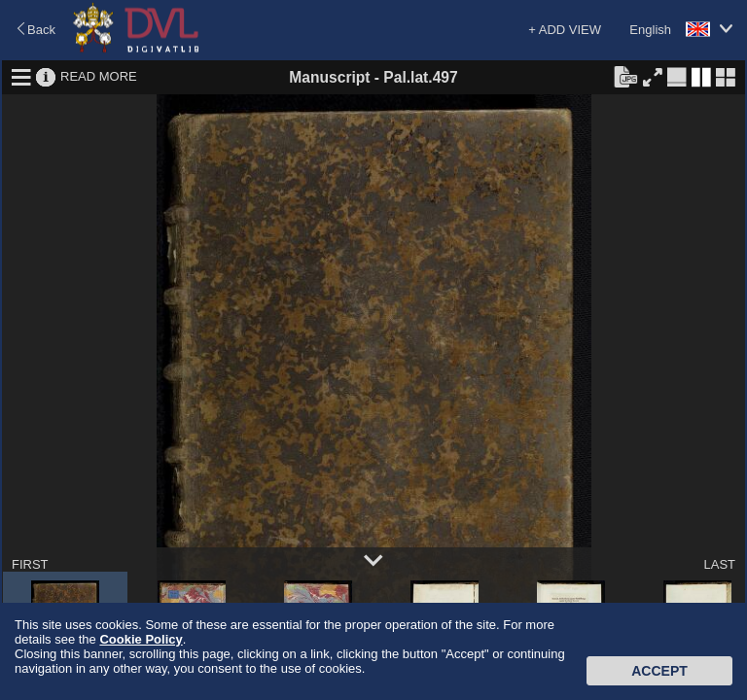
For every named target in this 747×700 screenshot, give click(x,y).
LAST (719, 564)
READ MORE (99, 76)
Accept (659, 671)
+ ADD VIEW (565, 30)
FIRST (30, 564)
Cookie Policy (141, 639)
